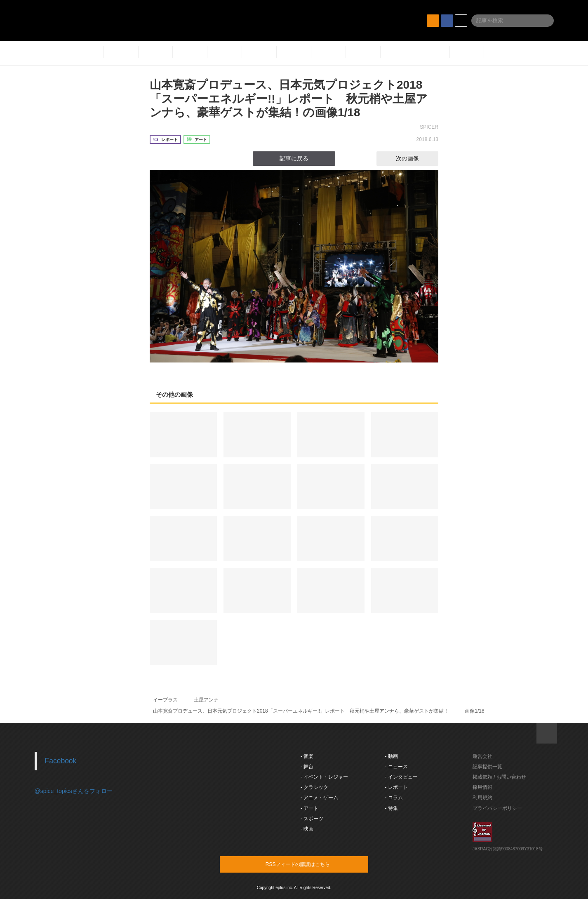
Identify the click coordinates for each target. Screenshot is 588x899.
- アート (309, 808)
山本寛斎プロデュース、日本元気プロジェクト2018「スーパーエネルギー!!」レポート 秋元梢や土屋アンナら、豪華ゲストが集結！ (301, 711)
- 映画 (307, 829)
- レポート (396, 787)
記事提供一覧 (487, 767)
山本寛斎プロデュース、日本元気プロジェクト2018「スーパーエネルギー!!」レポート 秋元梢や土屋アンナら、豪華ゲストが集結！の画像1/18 (289, 99)
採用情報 (482, 787)
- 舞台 (307, 767)
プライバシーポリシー (497, 808)
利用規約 (482, 798)
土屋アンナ (206, 700)
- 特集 (392, 808)
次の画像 (415, 158)
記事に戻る (294, 158)
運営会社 (482, 756)
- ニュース (396, 767)
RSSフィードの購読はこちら (310, 864)
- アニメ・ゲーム (319, 798)
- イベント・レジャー (324, 777)
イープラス (165, 700)
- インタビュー (401, 777)
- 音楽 (307, 756)
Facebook (61, 761)
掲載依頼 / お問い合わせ (499, 777)
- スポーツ (312, 819)
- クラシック (314, 787)
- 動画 (392, 756)
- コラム (394, 798)
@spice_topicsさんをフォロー (74, 791)
